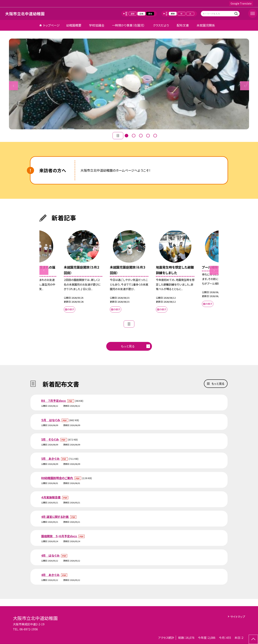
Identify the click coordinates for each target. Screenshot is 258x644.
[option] (129, 84)
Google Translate (241, 3)
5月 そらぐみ (50, 439)
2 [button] (134, 136)
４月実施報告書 (51, 497)
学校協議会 (97, 25)
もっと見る (128, 346)
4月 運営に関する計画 (55, 517)
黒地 (150, 14)
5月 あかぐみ (51, 459)
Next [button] (245, 86)
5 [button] (155, 136)
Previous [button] (13, 86)
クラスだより (161, 25)
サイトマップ (238, 617)
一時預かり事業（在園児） (128, 25)
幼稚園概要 (74, 25)
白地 (141, 14)
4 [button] (148, 136)
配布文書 (183, 25)
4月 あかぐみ (51, 575)
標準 (173, 14)
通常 (133, 14)
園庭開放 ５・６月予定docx (59, 536)
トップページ (51, 25)
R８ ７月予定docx (54, 401)
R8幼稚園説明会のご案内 (57, 478)
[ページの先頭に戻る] (253, 639)
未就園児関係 (206, 25)
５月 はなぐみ (51, 420)
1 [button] (126, 136)
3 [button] (141, 136)
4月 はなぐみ (51, 555)
